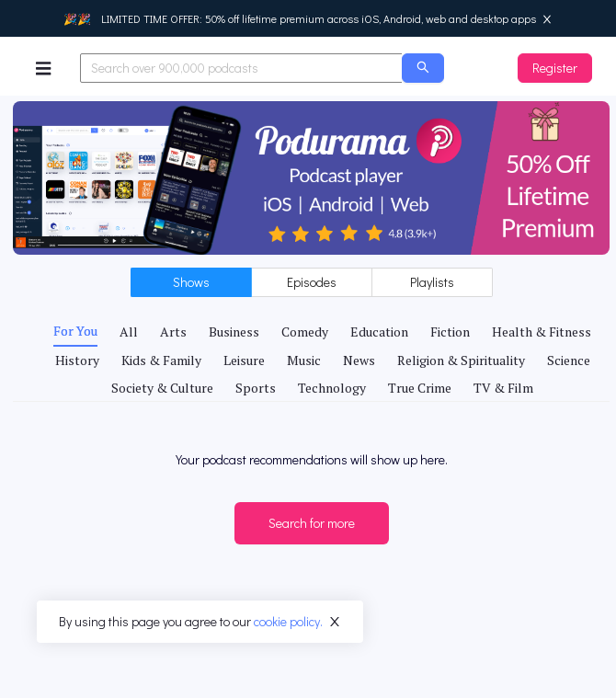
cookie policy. (288, 621)
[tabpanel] (311, 446)
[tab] (75, 331)
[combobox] (242, 68)
